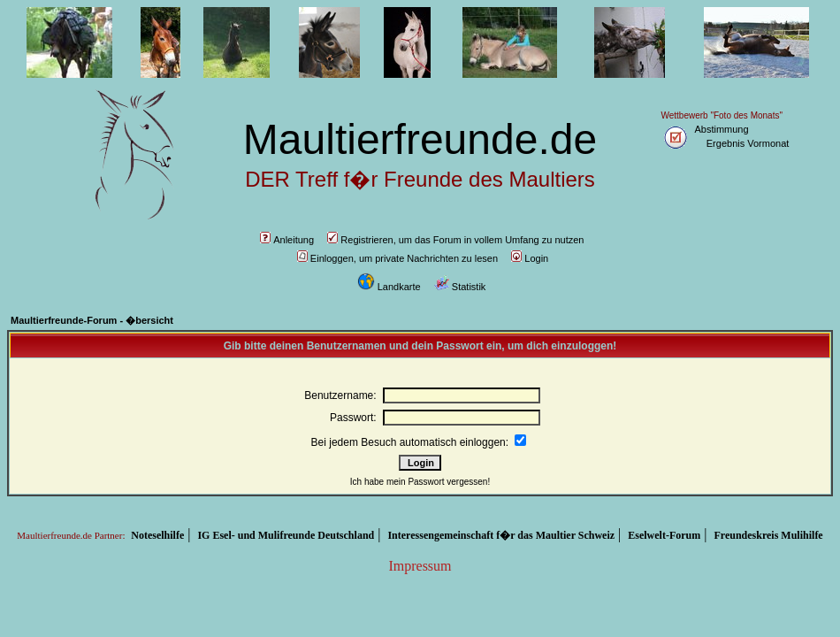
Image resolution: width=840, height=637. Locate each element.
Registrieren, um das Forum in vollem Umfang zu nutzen (455, 240)
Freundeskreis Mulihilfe (768, 535)
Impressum (420, 566)
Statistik (460, 287)
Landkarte (389, 287)
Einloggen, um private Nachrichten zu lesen (397, 258)
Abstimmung (721, 129)
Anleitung (287, 240)
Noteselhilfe (157, 535)
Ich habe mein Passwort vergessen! (420, 482)
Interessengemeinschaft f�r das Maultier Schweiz (501, 535)
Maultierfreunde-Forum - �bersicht (92, 320)
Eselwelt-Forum (664, 535)
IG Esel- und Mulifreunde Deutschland (286, 535)
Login (530, 258)
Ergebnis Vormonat (748, 143)
